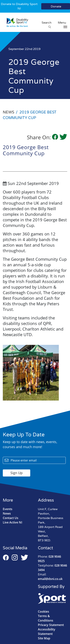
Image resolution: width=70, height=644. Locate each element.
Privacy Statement (51, 625)
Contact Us (11, 518)
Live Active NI (13, 522)
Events (8, 509)
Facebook (6, 557)
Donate (56, 6)
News (7, 513)
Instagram (15, 557)
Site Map (44, 638)
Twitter (25, 557)
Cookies (43, 612)
